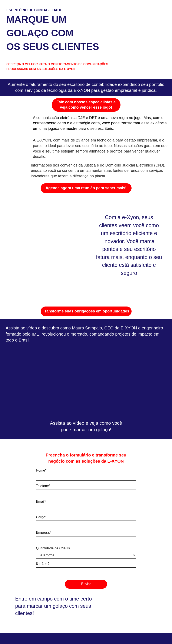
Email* (41, 502)
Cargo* (41, 517)
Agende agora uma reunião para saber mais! (86, 188)
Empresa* (43, 533)
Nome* (41, 470)
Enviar (86, 584)
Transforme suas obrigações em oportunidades (86, 311)
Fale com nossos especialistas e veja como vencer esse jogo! (86, 105)
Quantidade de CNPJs (53, 548)
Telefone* (43, 486)
